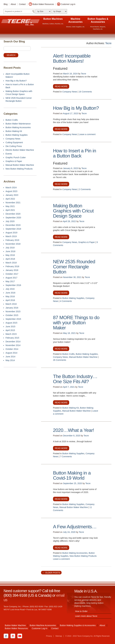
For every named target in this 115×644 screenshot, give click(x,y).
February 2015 (12, 338)
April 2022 (10, 199)
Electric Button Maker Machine (20, 150)
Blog (6, 4)
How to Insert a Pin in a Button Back (75, 153)
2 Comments (85, 189)
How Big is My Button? (76, 108)
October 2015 (12, 315)
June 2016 (10, 293)
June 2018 (10, 251)
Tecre (108, 43)
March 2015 (11, 334)
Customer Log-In (68, 4)
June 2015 (10, 327)
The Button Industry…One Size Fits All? (75, 379)
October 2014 (12, 349)
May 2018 (10, 255)
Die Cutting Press (14, 146)
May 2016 (10, 296)
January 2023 (12, 195)
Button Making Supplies (73, 298)
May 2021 (10, 206)
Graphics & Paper (87, 242)
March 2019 (11, 236)
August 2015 (11, 323)
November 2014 (13, 345)
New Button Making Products (83, 556)
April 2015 (10, 330)
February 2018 (12, 266)
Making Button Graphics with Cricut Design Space (73, 211)
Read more (61, 86)
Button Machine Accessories (43, 625)
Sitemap (59, 636)
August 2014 (11, 353)
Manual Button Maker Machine (83, 357)
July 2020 (10, 221)
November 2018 (13, 244)
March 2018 (11, 263)
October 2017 (12, 274)
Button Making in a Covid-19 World (72, 475)
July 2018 (10, 248)
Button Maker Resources (43, 4)
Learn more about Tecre (86, 616)
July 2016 (10, 289)
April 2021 (10, 210)
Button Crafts (68, 354)
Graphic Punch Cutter (16, 157)
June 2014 (10, 357)
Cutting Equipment (14, 142)
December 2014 (13, 342)
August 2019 (11, 233)
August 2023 (11, 191)
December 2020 (13, 214)
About (13, 4)
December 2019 (13, 225)
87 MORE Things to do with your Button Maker (76, 323)
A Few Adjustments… (75, 527)
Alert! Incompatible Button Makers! (72, 58)
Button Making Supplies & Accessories (78, 625)
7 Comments (66, 456)
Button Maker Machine (15, 625)
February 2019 (12, 240)
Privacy (49, 636)
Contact (22, 4)
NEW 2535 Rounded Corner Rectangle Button (74, 267)
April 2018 (10, 259)
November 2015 (13, 311)
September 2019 (13, 229)
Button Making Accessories (75, 553)
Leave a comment (87, 134)
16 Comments (85, 92)
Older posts (51, 573)
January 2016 (12, 308)
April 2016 (10, 300)
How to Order (81, 611)
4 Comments (66, 301)
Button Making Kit (71, 408)
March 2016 (11, 304)
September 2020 (13, 218)
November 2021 (13, 203)
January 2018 (12, 270)
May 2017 (10, 281)
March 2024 (11, 188)
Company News (70, 92)
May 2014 (10, 360)
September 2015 (13, 319)
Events (9, 154)
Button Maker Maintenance (18, 124)
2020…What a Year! (74, 430)
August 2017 (11, 278)
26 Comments (60, 360)
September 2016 (13, 285)
